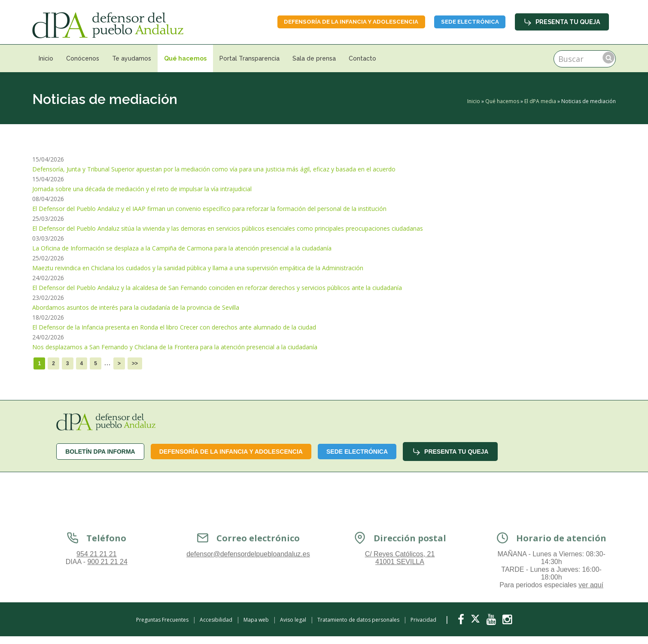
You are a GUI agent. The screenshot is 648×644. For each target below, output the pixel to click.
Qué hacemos (185, 58)
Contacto (362, 58)
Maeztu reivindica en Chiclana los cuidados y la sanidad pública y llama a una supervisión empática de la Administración (198, 268)
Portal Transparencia (249, 58)
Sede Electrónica (465, 21)
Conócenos (83, 58)
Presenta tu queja (562, 21)
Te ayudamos (132, 58)
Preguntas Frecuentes (162, 620)
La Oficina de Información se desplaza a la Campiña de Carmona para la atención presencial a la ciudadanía (182, 248)
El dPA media (540, 101)
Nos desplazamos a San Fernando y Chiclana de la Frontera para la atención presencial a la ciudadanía (175, 347)
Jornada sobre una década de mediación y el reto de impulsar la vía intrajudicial (142, 189)
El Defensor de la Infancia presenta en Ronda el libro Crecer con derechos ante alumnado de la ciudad (174, 327)
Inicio (46, 58)
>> (135, 363)
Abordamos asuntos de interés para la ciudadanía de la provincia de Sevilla (136, 307)
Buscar (608, 58)
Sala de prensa (314, 58)
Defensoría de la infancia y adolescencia (337, 21)
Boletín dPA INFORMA (100, 452)
